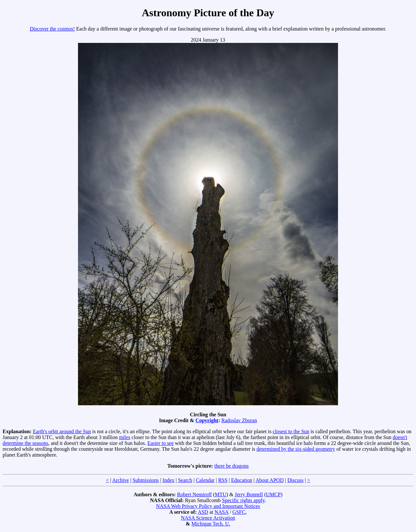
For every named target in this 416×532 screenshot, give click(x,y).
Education (242, 480)
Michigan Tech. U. (211, 524)
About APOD (270, 480)
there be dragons (231, 466)
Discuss (295, 480)
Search (185, 480)
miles (125, 437)
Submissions (146, 480)
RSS (223, 480)
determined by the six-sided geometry (296, 449)
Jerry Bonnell (249, 494)
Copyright (207, 420)
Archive (121, 480)
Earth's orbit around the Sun (62, 431)
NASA (221, 512)
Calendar (205, 480)
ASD (203, 512)
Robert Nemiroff (195, 494)
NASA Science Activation (208, 518)
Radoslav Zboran (239, 420)
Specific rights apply (243, 500)
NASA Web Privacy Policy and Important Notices (208, 506)
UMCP (273, 494)
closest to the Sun (291, 431)
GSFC (239, 512)
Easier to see (160, 443)
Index (168, 480)
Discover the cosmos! (52, 29)
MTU (221, 494)
